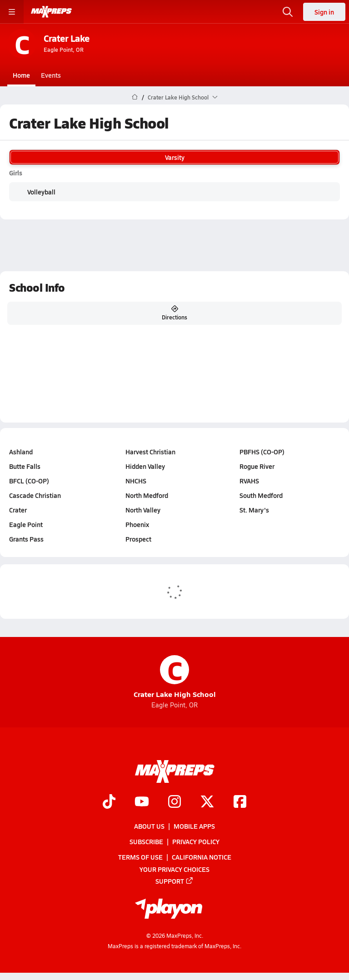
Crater (18, 510)
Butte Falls (25, 466)
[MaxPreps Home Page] (135, 97)
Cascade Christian (35, 495)
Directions (174, 313)
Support (174, 881)
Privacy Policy (196, 841)
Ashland (21, 452)
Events (51, 75)
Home (21, 75)
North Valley (143, 510)
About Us (149, 826)
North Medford (147, 495)
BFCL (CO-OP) (29, 481)
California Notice (202, 857)
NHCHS (136, 481)
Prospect (138, 539)
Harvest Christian (150, 452)
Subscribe (146, 841)
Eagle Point (26, 524)
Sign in (324, 12)
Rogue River (257, 466)
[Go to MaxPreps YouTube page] (142, 802)
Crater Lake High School (175, 677)
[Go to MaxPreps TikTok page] (109, 802)
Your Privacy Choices (174, 869)
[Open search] (288, 12)
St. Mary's (254, 510)
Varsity (174, 157)
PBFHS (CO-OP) (262, 452)
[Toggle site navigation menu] (12, 12)
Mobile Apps (194, 826)
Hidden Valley (145, 466)
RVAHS (249, 481)
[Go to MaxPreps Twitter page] (207, 802)
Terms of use (140, 857)
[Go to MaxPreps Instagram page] (174, 802)
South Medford (261, 495)
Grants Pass (26, 539)
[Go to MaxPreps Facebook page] (240, 802)
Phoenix (137, 524)
